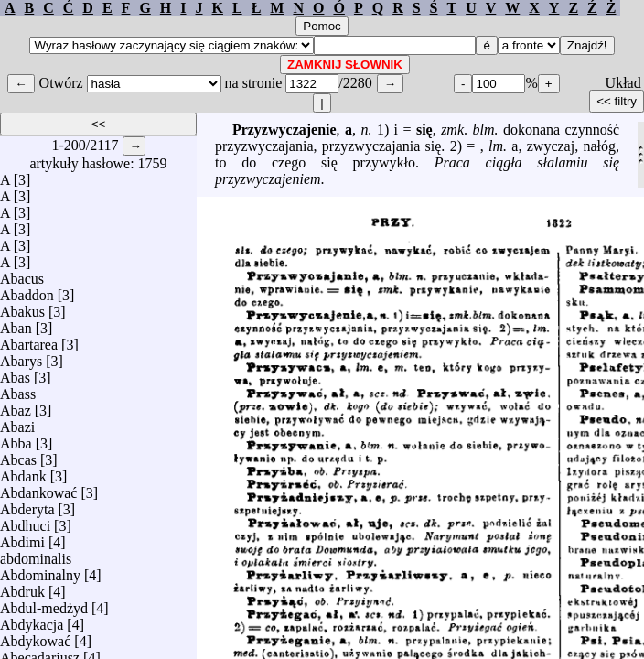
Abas (15, 373)
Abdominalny (40, 571)
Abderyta (27, 505)
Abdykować (35, 637)
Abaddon (27, 291)
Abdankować (38, 488)
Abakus (22, 307)
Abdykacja (32, 620)
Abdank (23, 472)
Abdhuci (25, 521)
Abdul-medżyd (44, 604)
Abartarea (29, 340)
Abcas (18, 455)
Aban (16, 324)
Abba (16, 439)
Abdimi (22, 538)
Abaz (16, 406)
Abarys (21, 357)
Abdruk (22, 587)
